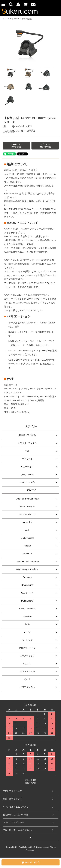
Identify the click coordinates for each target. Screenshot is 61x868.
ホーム (5, 19)
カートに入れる (30, 862)
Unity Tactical (14, 19)
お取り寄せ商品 (27, 19)
